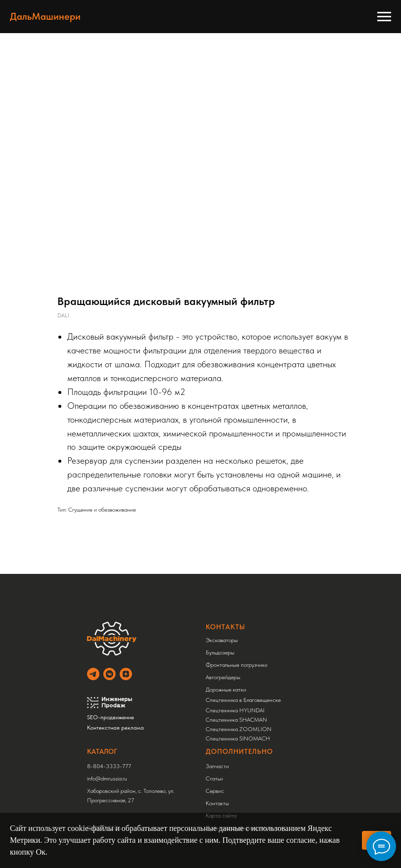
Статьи (214, 779)
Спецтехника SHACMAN (236, 720)
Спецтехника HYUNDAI (235, 710)
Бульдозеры (220, 652)
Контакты (217, 803)
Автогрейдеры (223, 677)
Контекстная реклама (115, 728)
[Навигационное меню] (384, 17)
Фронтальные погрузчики (237, 665)
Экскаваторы (222, 640)
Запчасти (217, 766)
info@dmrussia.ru (107, 779)
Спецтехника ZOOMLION (239, 729)
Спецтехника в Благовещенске (243, 700)
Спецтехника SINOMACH (238, 738)
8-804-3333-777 (109, 766)
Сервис (215, 791)
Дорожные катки (226, 690)
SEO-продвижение (111, 717)
